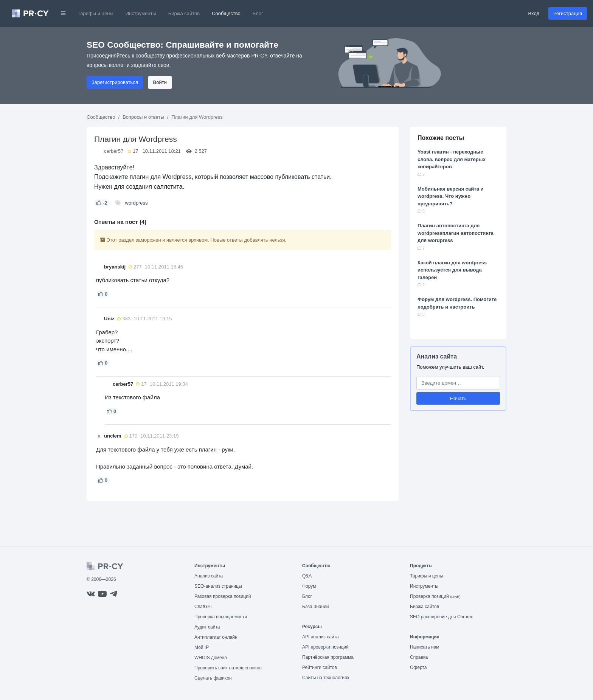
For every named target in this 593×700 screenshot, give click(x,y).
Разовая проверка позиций (223, 596)
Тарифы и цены (95, 13)
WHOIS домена (211, 658)
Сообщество (226, 13)
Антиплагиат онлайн (216, 637)
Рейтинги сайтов (320, 667)
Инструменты (141, 13)
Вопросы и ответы (143, 117)
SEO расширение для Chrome (442, 617)
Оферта (418, 667)
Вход (534, 13)
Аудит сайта (207, 627)
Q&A (307, 576)
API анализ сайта (321, 637)
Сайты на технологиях (326, 678)
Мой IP (202, 647)
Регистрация (568, 13)
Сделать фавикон (213, 678)
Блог (258, 13)
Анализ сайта (437, 356)
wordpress (137, 203)
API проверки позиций (325, 647)
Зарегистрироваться (115, 82)
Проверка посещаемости (221, 617)
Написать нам (425, 647)
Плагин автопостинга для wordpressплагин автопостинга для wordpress (456, 233)
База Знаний (316, 607)
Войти (160, 82)
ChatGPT (204, 607)
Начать (458, 398)
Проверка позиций (435, 596)
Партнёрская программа (328, 657)
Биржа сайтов (184, 13)
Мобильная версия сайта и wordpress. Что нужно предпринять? (451, 196)
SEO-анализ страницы (218, 586)
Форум (309, 586)
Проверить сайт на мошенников (228, 668)
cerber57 (114, 151)
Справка (419, 657)
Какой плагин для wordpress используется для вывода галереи (452, 270)
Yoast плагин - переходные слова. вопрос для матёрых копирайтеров (452, 159)
